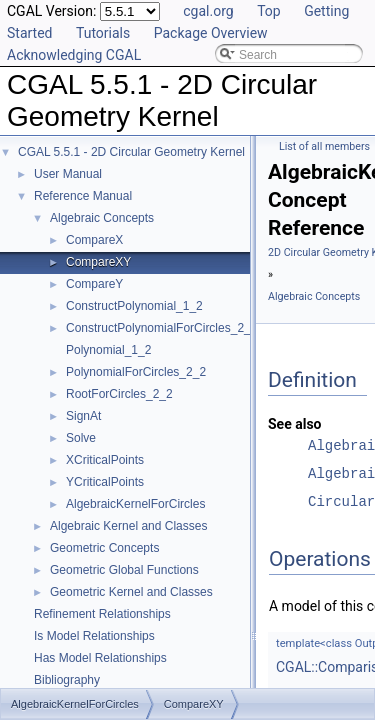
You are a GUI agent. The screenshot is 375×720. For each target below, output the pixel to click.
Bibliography (67, 680)
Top (269, 11)
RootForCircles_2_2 (119, 394)
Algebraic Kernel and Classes (128, 526)
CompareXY (98, 262)
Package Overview (211, 33)
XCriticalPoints (105, 460)
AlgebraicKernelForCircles (135, 504)
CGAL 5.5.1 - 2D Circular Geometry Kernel (131, 152)
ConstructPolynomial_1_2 (134, 306)
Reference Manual (83, 196)
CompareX (94, 240)
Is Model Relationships (94, 636)
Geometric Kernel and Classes (131, 592)
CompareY (94, 284)
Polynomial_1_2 (108, 350)
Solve (81, 438)
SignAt (83, 416)
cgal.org (208, 11)
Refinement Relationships (102, 614)
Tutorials (103, 33)
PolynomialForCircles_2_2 (136, 372)
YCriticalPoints (105, 482)
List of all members (324, 146)
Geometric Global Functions (124, 570)
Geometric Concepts (104, 548)
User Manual (68, 174)
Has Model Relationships (100, 658)
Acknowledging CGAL (74, 55)
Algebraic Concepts (102, 218)
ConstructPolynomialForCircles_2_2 (161, 328)
